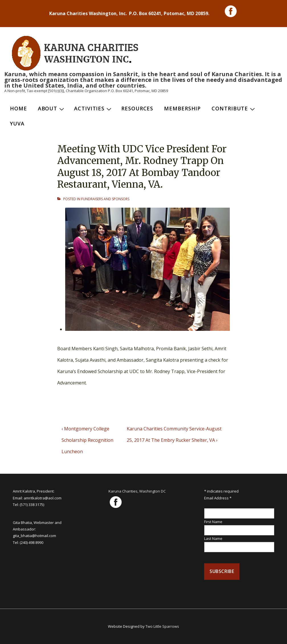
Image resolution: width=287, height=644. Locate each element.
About (52, 108)
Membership (182, 108)
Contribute (234, 108)
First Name (213, 522)
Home (19, 108)
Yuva (17, 123)
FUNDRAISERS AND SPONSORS (105, 199)
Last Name (213, 538)
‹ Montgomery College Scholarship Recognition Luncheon (87, 440)
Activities (93, 108)
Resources (137, 108)
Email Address (218, 498)
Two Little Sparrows (162, 626)
